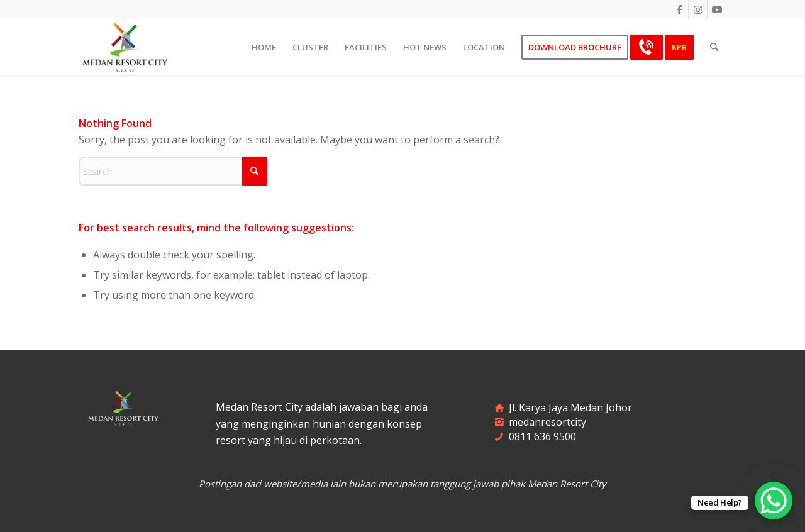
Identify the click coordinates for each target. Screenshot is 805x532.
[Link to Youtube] (717, 9)
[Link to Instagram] (698, 9)
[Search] (714, 47)
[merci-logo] (125, 47)
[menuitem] (264, 47)
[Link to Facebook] (679, 9)
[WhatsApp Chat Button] (774, 501)
